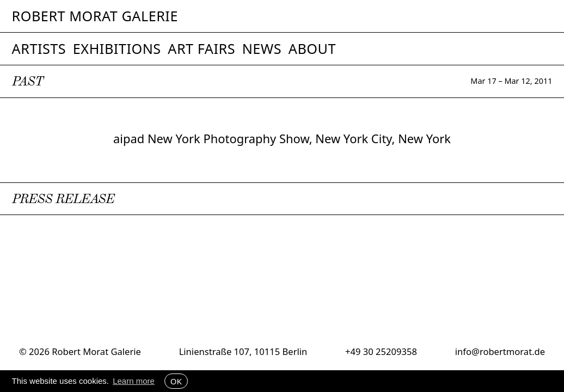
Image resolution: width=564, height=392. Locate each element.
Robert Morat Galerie (95, 16)
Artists (39, 48)
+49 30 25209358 (381, 351)
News (262, 48)
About (312, 48)
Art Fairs (201, 48)
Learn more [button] (134, 381)
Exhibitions (117, 48)
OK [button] (176, 381)
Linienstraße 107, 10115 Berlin (243, 351)
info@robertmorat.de (500, 351)
